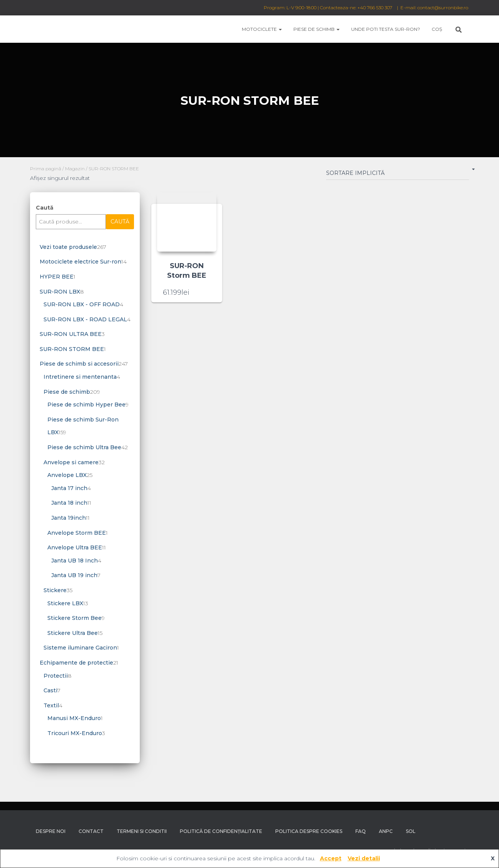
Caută (45, 208)
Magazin (75, 169)
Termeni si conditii (142, 831)
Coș (437, 29)
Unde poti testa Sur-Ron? (386, 29)
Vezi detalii (364, 858)
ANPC (386, 831)
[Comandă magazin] (398, 175)
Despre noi (51, 831)
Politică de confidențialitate (221, 831)
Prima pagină (46, 169)
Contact (91, 831)
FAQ (361, 831)
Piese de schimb (316, 29)
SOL (411, 831)
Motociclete (262, 29)
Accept (331, 858)
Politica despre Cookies (309, 831)
